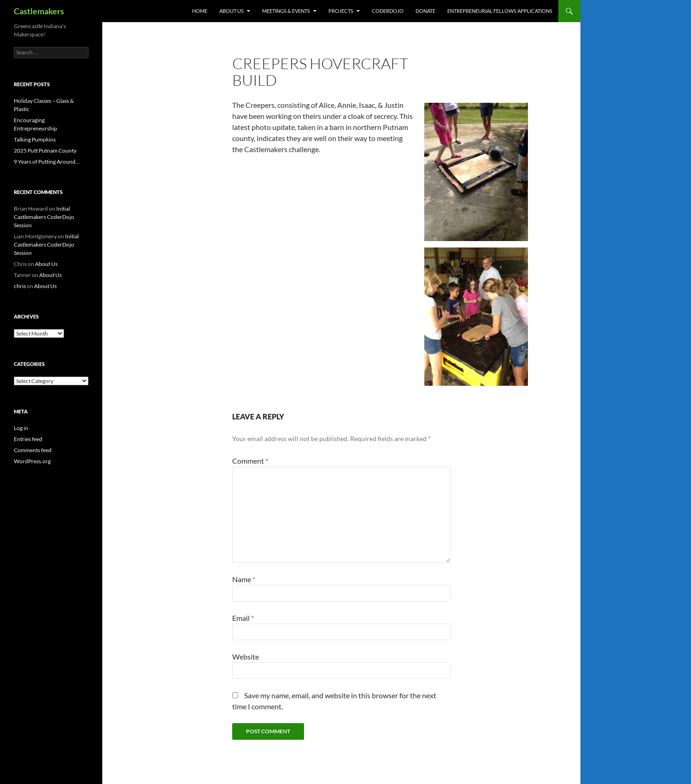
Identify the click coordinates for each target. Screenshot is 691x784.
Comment (250, 461)
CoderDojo (388, 11)
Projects (341, 11)
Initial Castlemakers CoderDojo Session (44, 217)
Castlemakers (39, 11)
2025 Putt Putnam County (45, 150)
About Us (231, 11)
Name (244, 579)
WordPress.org (32, 461)
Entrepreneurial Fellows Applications (500, 11)
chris (20, 286)
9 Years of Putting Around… (47, 162)
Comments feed (33, 450)
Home (200, 11)
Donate (425, 11)
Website (246, 657)
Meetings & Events (286, 11)
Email (243, 618)
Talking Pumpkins (35, 139)
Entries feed (28, 439)
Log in (21, 428)
